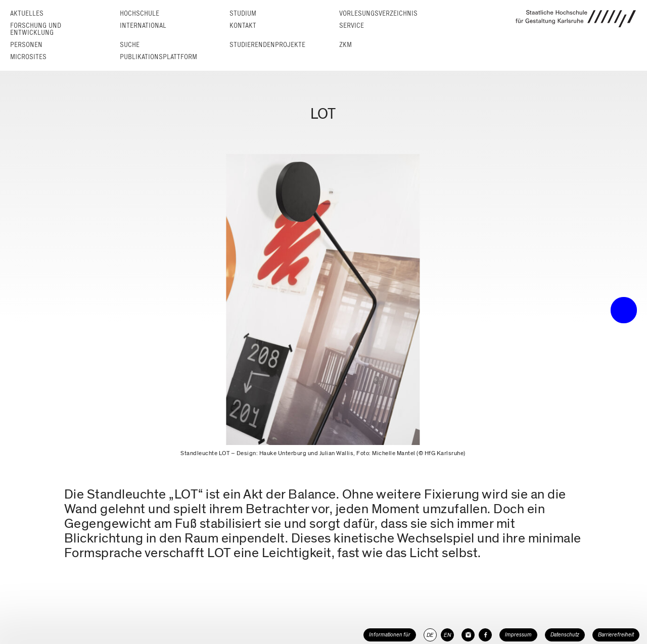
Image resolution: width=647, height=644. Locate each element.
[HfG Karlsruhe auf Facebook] (485, 635)
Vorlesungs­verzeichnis (378, 13)
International (143, 26)
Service (352, 26)
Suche (130, 45)
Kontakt (243, 26)
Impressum (518, 635)
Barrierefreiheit (616, 635)
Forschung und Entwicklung (36, 29)
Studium (243, 13)
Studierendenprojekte (267, 45)
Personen (26, 45)
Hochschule (140, 13)
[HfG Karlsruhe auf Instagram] (468, 635)
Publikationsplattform (158, 57)
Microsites (28, 57)
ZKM (345, 45)
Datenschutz (565, 635)
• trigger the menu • (624, 310)
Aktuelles (27, 13)
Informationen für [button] (390, 635)
